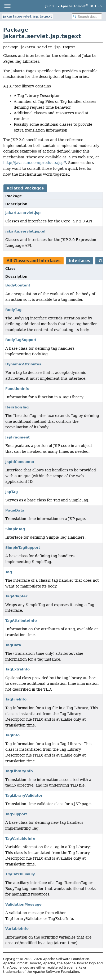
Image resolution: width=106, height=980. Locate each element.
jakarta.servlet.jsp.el (25, 231)
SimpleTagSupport (23, 548)
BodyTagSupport (21, 340)
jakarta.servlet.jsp (23, 213)
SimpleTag (15, 529)
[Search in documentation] (87, 17)
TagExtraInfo (17, 669)
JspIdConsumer (20, 462)
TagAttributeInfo (21, 621)
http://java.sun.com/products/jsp (33, 163)
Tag (9, 572)
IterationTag (17, 407)
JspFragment (17, 437)
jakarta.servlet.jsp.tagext (27, 16)
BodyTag (13, 310)
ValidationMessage (23, 904)
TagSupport (16, 814)
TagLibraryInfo (19, 771)
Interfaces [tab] (79, 261)
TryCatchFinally (20, 874)
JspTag (12, 492)
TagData (13, 645)
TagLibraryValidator (24, 795)
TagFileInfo (16, 699)
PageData (15, 510)
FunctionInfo (17, 389)
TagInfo (12, 735)
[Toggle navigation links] (7, 6)
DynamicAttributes (23, 364)
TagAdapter (16, 596)
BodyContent (18, 285)
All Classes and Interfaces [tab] (34, 261)
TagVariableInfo (20, 839)
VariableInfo (17, 929)
